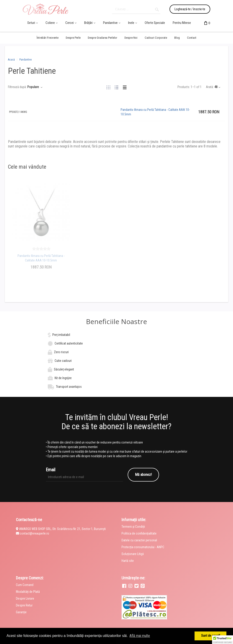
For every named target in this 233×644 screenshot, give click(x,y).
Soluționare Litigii (133, 554)
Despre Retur (24, 605)
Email (51, 470)
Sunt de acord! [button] (211, 636)
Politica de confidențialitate (139, 533)
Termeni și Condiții (133, 527)
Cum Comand (25, 585)
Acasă (11, 60)
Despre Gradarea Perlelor (103, 38)
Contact (192, 38)
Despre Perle (73, 38)
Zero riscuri (61, 352)
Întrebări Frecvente (48, 38)
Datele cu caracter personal (139, 540)
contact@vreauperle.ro (34, 533)
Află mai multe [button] (140, 636)
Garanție (21, 612)
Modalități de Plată (28, 592)
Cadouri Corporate (156, 38)
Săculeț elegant (64, 369)
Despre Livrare (25, 598)
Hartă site (128, 561)
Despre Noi (131, 38)
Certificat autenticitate (69, 343)
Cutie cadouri (63, 361)
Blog (177, 38)
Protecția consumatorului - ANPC (143, 547)
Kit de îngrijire (63, 378)
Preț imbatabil (61, 335)
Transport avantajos (69, 387)
